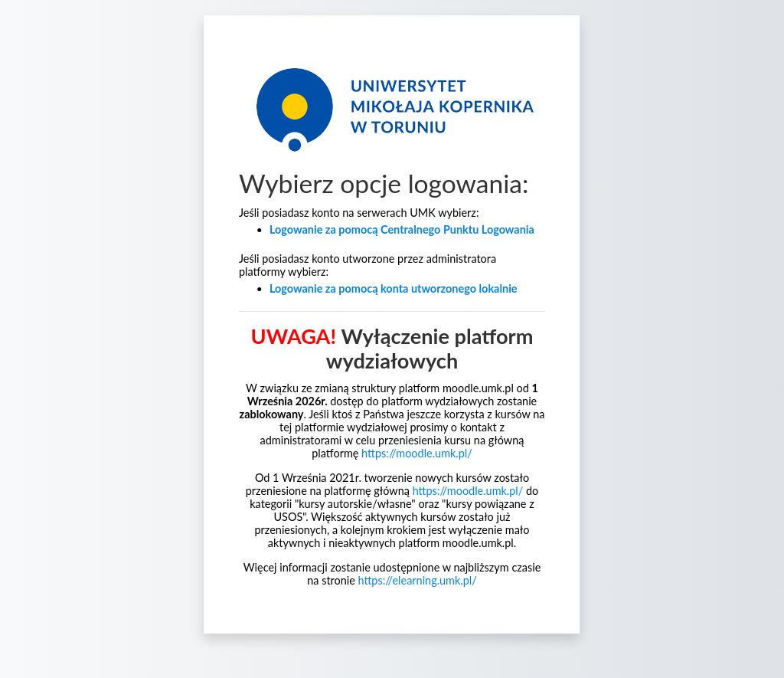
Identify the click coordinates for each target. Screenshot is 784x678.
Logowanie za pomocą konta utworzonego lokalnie (394, 288)
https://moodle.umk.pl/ (417, 453)
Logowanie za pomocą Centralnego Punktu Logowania (402, 229)
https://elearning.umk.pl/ (418, 580)
